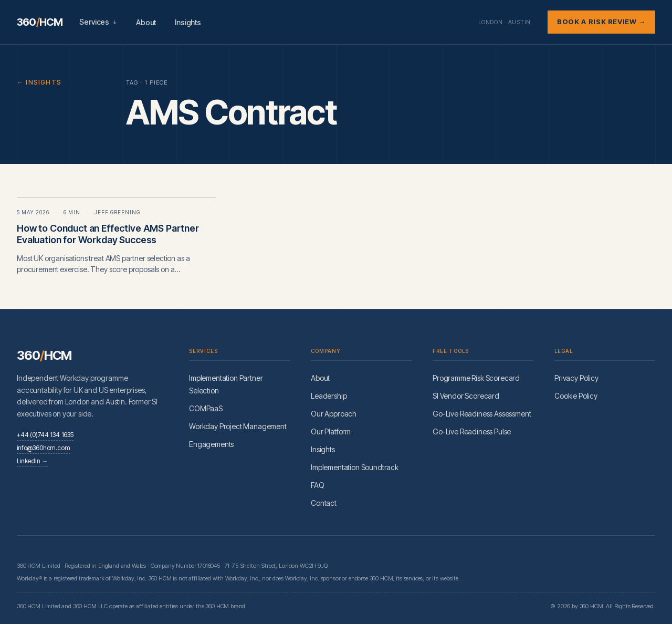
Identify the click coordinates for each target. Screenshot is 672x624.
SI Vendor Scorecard (466, 396)
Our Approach (334, 414)
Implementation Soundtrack (355, 467)
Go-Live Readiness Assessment (482, 414)
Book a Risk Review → (601, 22)
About (146, 22)
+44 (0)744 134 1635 (45, 435)
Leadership (329, 396)
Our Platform (331, 431)
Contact (324, 503)
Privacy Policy (576, 378)
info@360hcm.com (44, 448)
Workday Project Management (238, 426)
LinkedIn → (32, 461)
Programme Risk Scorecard (476, 378)
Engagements (211, 444)
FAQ (318, 485)
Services (98, 22)
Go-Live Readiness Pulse (472, 431)
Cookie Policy (576, 396)
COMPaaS (206, 408)
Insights (188, 22)
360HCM (40, 22)
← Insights (39, 82)
